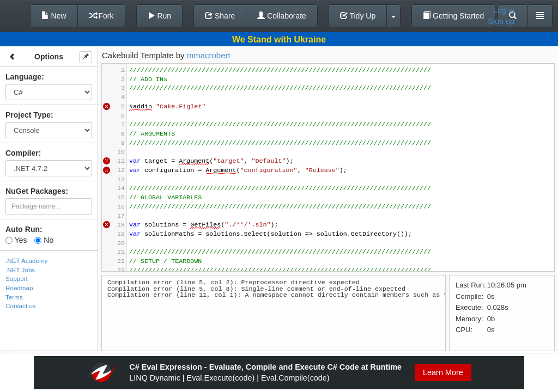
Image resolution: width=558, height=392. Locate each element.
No (44, 240)
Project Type (28, 115)
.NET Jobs (20, 270)
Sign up (501, 21)
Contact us (21, 306)
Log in (504, 10)
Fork (101, 16)
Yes (16, 240)
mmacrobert (209, 55)
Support (17, 278)
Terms (14, 297)
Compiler (22, 153)
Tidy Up (358, 16)
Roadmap (19, 288)
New (54, 16)
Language (23, 77)
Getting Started (453, 16)
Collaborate (282, 16)
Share (220, 16)
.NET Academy (27, 261)
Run (160, 16)
